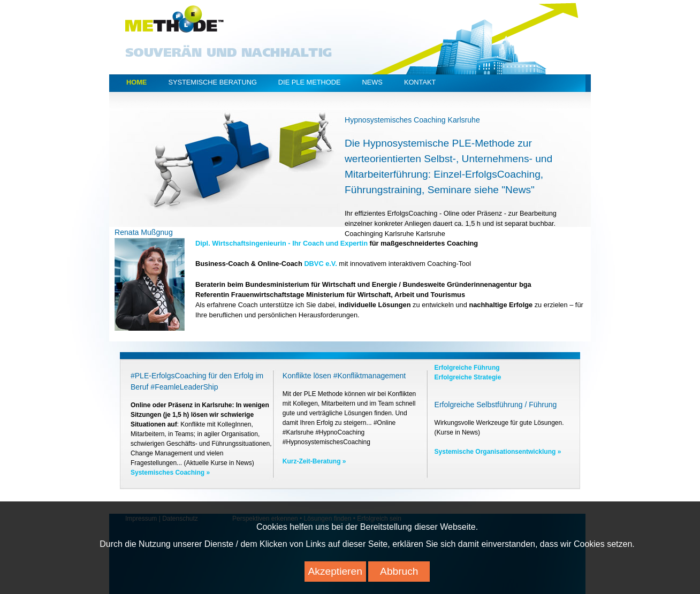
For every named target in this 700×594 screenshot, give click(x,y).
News (372, 82)
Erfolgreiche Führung (467, 368)
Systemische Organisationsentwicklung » (498, 452)
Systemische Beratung (212, 82)
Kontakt (420, 82)
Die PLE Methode (310, 82)
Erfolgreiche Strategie (468, 377)
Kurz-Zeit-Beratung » (314, 461)
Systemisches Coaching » (170, 473)
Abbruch (399, 576)
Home (136, 82)
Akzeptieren (335, 576)
